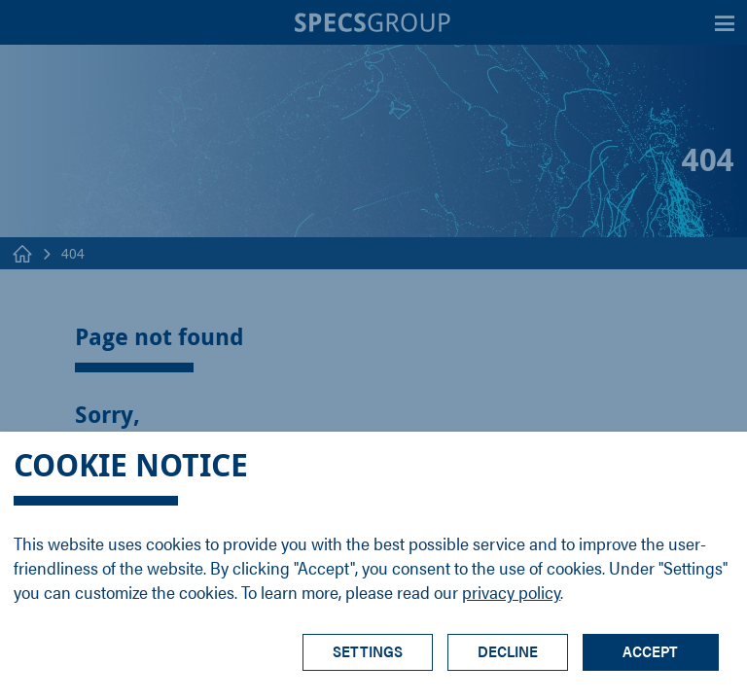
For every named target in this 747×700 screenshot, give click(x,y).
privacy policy (511, 592)
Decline (508, 651)
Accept (650, 651)
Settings (368, 651)
